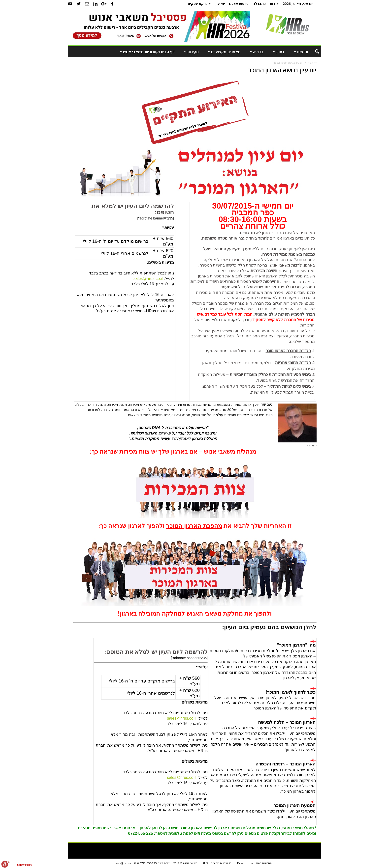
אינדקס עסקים (199, 4)
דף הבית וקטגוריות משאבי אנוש (146, 52)
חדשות (300, 52)
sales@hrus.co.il (182, 777)
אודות (274, 4)
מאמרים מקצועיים (223, 52)
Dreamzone (245, 863)
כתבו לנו (259, 4)
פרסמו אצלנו (239, 4)
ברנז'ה (256, 52)
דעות (278, 52)
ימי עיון (220, 4)
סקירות (190, 52)
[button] (314, 52)
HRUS (204, 863)
